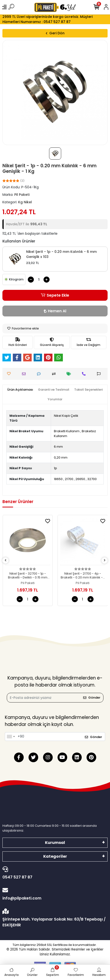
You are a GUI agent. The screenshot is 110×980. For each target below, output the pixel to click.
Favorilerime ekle (23, 328)
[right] (105, 560)
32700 (92, 479)
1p (55, 468)
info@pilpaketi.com (54, 894)
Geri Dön (55, 33)
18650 (58, 479)
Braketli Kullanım (67, 431)
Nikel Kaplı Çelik (66, 416)
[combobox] (11, 737)
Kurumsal (55, 843)
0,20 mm (61, 457)
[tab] (20, 390)
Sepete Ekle (55, 295)
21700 (69, 479)
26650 (80, 479)
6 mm (58, 447)
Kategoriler (55, 856)
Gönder (92, 698)
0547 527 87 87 (54, 873)
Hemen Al (55, 311)
